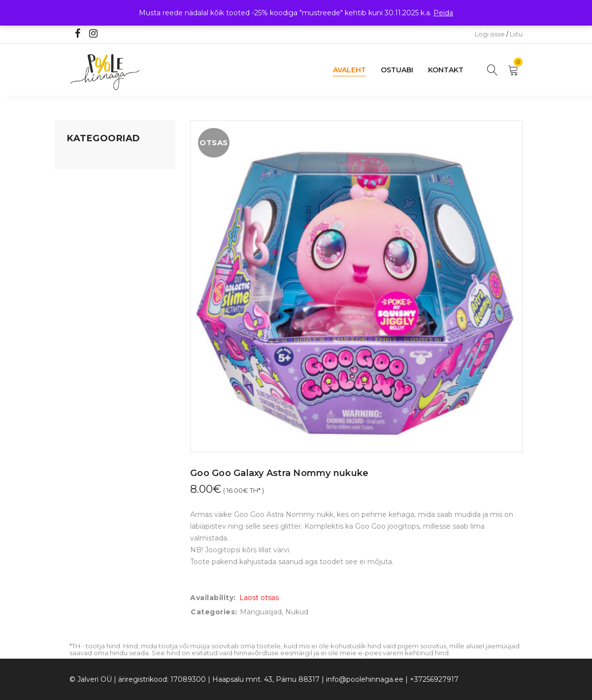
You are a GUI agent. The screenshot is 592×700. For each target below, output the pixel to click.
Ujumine (82, 290)
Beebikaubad (90, 234)
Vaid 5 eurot (87, 309)
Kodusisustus (90, 196)
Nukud (297, 612)
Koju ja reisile (89, 178)
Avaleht (349, 70)
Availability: (213, 598)
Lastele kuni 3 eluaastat (107, 215)
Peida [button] (443, 13)
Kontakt (446, 70)
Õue (74, 253)
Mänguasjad (88, 159)
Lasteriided (86, 271)
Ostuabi (397, 70)
